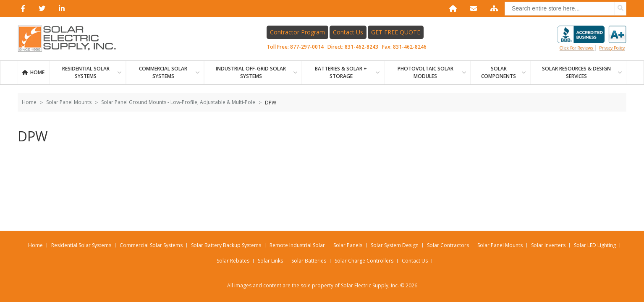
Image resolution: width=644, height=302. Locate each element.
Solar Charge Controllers (364, 261)
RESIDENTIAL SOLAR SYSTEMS (86, 72)
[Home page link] (71, 39)
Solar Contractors (448, 245)
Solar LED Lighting (595, 245)
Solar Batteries (309, 261)
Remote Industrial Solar (297, 245)
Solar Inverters (548, 245)
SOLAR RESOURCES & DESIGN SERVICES (576, 72)
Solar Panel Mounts (69, 102)
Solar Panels (348, 245)
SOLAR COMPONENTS (499, 72)
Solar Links (270, 261)
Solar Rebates (233, 261)
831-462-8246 (410, 47)
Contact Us (348, 32)
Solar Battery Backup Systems (226, 245)
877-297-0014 (307, 47)
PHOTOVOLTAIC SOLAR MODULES (425, 72)
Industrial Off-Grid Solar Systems (251, 72)
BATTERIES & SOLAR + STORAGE (341, 72)
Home (37, 72)
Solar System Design (395, 245)
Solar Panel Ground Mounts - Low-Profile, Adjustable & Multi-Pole (178, 102)
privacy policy (612, 48)
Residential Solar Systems (81, 245)
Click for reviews (592, 38)
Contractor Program (297, 32)
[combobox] (565, 9)
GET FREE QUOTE (396, 32)
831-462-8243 (361, 47)
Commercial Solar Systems (163, 72)
